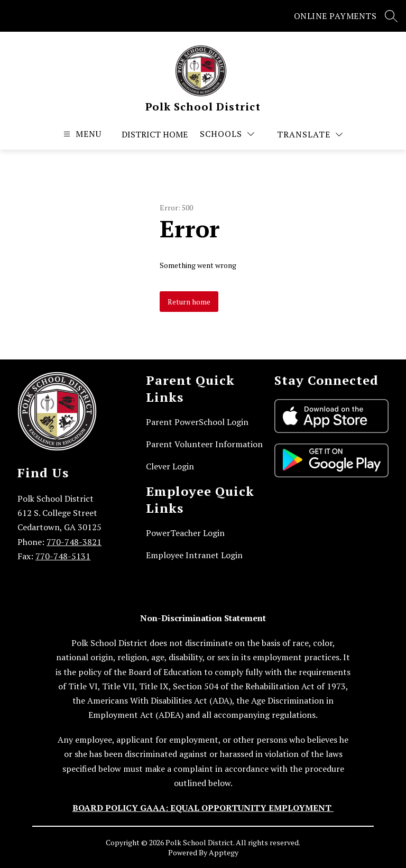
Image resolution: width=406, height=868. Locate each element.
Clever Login (170, 466)
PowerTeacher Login (185, 533)
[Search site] (391, 16)
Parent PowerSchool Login (197, 422)
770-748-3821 (74, 542)
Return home (189, 302)
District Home (155, 134)
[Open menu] (81, 134)
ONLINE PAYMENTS (335, 16)
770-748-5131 (63, 556)
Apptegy (224, 852)
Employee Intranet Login (194, 555)
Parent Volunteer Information (204, 444)
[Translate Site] (310, 135)
